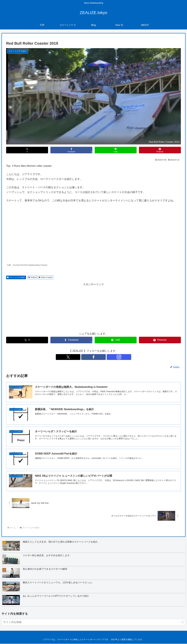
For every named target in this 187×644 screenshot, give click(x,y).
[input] (93, 622)
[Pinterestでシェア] (160, 150)
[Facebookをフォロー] (93, 357)
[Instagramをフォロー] (100, 357)
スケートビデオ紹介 (16, 277)
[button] (183, 622)
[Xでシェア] (27, 150)
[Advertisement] (93, 307)
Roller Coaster (46, 277)
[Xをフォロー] (87, 357)
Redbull (32, 277)
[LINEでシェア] (116, 150)
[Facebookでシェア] (71, 150)
